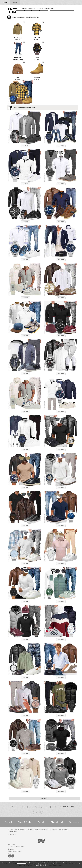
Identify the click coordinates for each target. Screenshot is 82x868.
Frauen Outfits (13, 831)
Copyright (11, 849)
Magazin (32, 9)
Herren (15, 2)
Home (24, 9)
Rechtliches (12, 844)
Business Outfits (56, 830)
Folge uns (11, 854)
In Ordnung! (42, 865)
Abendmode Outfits (45, 830)
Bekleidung (49, 9)
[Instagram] (10, 857)
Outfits (40, 9)
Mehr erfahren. (21, 863)
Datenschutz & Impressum (16, 846)
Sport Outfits (66, 830)
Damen (5, 2)
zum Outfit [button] (25, 146)
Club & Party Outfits (33, 830)
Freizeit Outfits (22, 830)
